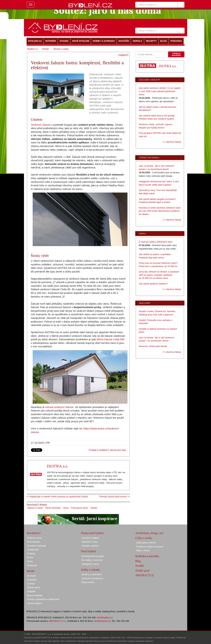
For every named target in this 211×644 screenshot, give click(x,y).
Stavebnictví (34, 533)
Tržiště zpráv (142, 571)
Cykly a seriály (144, 538)
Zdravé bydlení (35, 603)
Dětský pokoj (34, 587)
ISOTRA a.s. (58, 466)
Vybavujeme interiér (146, 543)
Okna (66, 508)
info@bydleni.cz (105, 617)
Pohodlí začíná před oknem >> (115, 497)
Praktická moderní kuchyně (150, 547)
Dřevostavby (34, 542)
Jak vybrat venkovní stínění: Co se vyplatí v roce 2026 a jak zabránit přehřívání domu (160, 91)
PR (48, 443)
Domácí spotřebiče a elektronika (43, 599)
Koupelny (32, 580)
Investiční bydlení (90, 538)
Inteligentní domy (90, 564)
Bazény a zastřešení (92, 574)
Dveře (30, 557)
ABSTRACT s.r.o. (58, 621)
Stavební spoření (90, 546)
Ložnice (31, 584)
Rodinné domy (35, 538)
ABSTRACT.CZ (145, 575)
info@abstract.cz (102, 621)
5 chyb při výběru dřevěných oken (156, 242)
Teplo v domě (143, 550)
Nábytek (31, 591)
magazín (123, 55)
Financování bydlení (92, 533)
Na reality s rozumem (92, 560)
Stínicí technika (53, 508)
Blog (138, 561)
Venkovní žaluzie (41, 125)
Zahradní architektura (92, 578)
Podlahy (31, 554)
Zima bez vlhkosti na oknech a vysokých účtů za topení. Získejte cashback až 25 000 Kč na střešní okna (159, 275)
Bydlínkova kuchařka (147, 556)
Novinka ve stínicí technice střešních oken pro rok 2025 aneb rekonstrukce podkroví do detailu (160, 211)
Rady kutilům (88, 582)
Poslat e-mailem (98, 450)
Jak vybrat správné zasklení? (153, 284)
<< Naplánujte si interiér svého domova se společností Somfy (57, 497)
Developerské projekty (93, 556)
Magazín (145, 303)
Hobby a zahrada (90, 570)
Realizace (32, 565)
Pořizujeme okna (79, 508)
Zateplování (33, 550)
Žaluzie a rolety (35, 508)
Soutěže (140, 566)
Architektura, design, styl (149, 533)
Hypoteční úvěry (90, 542)
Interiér (94, 508)
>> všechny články (172, 142)
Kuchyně (32, 576)
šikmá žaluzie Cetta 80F (111, 339)
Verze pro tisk (118, 450)
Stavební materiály (37, 546)
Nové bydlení (88, 551)
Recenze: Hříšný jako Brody (153, 346)
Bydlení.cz (33, 49)
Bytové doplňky (35, 595)
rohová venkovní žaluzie (59, 407)
